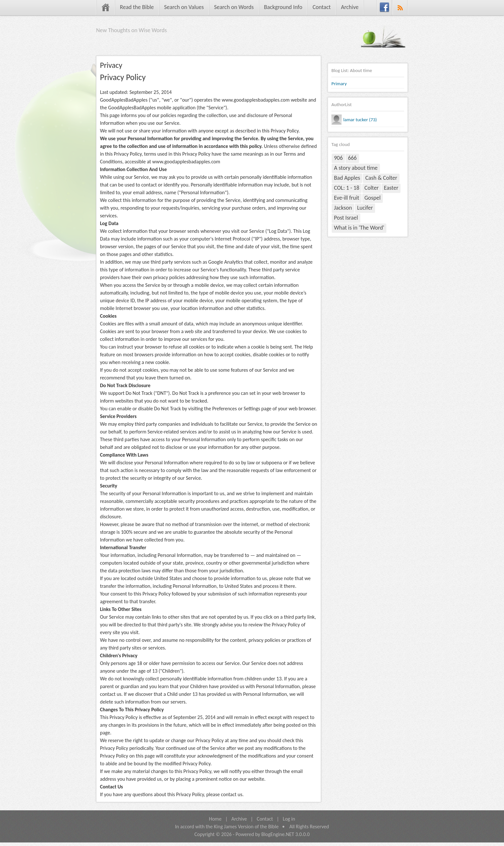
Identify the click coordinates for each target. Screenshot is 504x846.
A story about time (356, 168)
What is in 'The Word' (359, 228)
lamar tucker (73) (360, 120)
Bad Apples (347, 178)
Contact (321, 7)
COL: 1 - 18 (347, 188)
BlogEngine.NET (278, 834)
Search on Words (234, 7)
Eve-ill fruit (347, 198)
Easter (391, 188)
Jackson (343, 208)
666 (352, 158)
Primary (339, 84)
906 (338, 158)
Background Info (283, 7)
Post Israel (346, 218)
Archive (350, 7)
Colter (372, 188)
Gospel (373, 198)
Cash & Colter (381, 178)
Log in (289, 819)
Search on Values (184, 7)
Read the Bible (137, 7)
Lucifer (365, 208)
